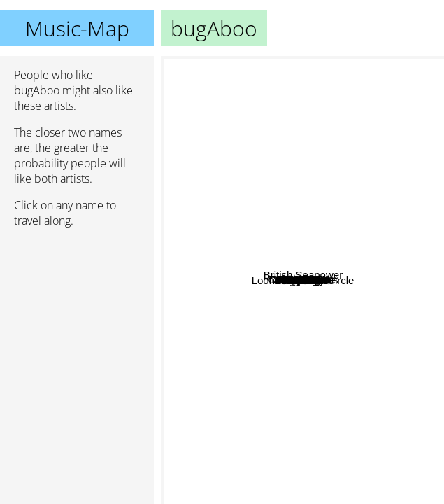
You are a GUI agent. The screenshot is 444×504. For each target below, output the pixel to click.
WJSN (289, 359)
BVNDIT (335, 273)
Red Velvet (295, 166)
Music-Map (77, 28)
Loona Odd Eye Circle (333, 340)
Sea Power (304, 101)
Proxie (421, 287)
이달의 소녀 (379, 127)
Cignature (244, 373)
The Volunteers (403, 230)
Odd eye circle (245, 302)
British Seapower (383, 391)
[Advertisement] (77, 313)
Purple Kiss (229, 359)
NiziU (226, 231)
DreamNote (248, 346)
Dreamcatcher (224, 252)
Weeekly (225, 324)
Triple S (398, 298)
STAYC (243, 265)
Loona (259, 313)
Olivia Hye (310, 308)
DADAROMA (206, 152)
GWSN (242, 287)
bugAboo (303, 280)
